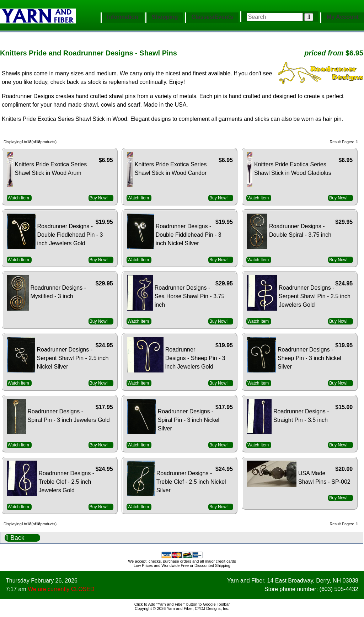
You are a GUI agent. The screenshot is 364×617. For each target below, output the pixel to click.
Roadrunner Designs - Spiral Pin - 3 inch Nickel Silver (189, 420)
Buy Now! (99, 198)
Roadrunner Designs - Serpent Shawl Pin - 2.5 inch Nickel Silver (73, 358)
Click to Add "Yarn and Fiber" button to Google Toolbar (182, 604)
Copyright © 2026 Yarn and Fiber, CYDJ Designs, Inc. (182, 608)
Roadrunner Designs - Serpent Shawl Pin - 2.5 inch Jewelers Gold (315, 296)
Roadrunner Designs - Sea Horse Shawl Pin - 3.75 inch (190, 296)
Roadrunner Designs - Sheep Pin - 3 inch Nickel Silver (309, 358)
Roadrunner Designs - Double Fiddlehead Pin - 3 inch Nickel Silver (189, 235)
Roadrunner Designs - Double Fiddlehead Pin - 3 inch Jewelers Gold (70, 235)
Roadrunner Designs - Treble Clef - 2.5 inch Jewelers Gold (67, 482)
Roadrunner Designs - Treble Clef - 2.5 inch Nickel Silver (191, 482)
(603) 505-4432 (339, 589)
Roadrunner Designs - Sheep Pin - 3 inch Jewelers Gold (195, 358)
